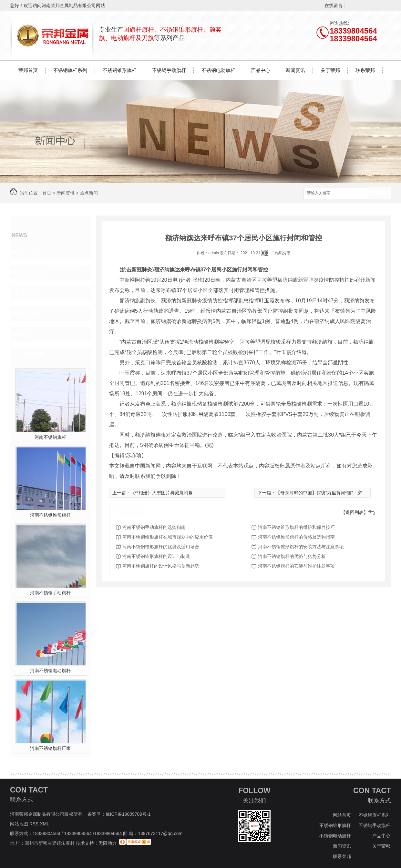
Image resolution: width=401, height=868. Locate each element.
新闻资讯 (295, 70)
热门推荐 (31, 355)
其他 (26, 334)
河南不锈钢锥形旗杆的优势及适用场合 (161, 547)
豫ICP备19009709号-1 (128, 814)
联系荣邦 (365, 70)
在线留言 (334, 5)
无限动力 (108, 843)
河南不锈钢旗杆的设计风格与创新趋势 (161, 566)
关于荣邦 (330, 70)
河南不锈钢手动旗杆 (50, 593)
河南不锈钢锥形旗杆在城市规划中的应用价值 (168, 537)
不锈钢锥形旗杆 (120, 70)
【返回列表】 (355, 512)
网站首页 (342, 815)
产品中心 (261, 70)
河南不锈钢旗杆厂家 (50, 748)
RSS (35, 824)
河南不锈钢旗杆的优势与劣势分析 (292, 556)
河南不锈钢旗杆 (50, 437)
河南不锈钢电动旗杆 (50, 671)
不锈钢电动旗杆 (218, 70)
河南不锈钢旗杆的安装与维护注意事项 (296, 566)
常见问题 (31, 293)
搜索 (380, 193)
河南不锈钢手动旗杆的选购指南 (154, 527)
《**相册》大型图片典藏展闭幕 (162, 493)
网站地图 (19, 824)
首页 (47, 193)
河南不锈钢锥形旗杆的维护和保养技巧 (296, 527)
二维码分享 (281, 253)
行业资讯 (31, 272)
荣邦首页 (28, 70)
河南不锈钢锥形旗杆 (50, 515)
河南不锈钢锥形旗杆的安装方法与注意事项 (301, 547)
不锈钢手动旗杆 (169, 70)
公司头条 (31, 251)
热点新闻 (89, 193)
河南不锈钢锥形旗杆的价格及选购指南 (296, 537)
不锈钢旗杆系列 (70, 70)
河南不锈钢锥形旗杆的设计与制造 (156, 556)
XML (45, 824)
